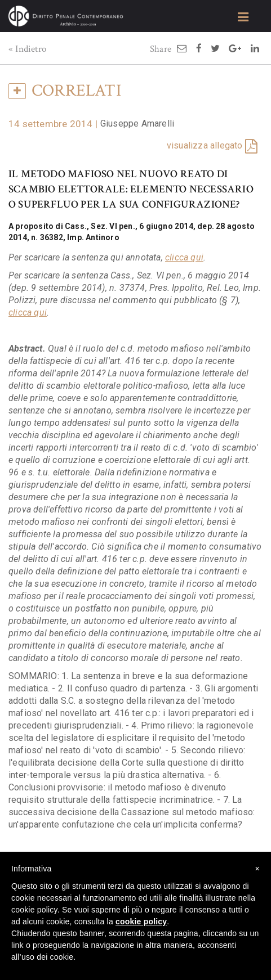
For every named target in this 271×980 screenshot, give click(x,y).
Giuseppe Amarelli (137, 123)
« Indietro (27, 49)
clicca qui (184, 257)
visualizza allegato (205, 145)
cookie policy (141, 921)
